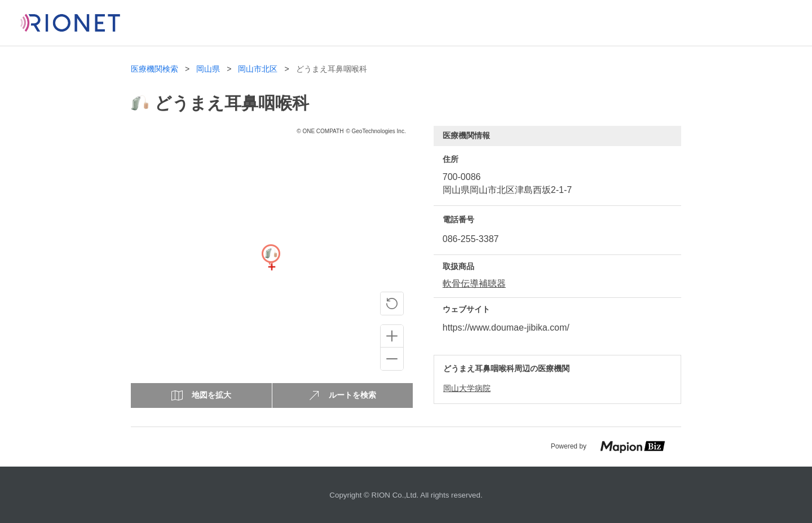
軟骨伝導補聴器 (474, 284)
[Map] (271, 267)
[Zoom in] (392, 336)
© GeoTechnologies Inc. (376, 131)
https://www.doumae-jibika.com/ (506, 328)
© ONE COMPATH (320, 131)
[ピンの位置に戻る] (392, 304)
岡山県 (208, 69)
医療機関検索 (155, 69)
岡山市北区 (258, 69)
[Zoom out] (392, 359)
